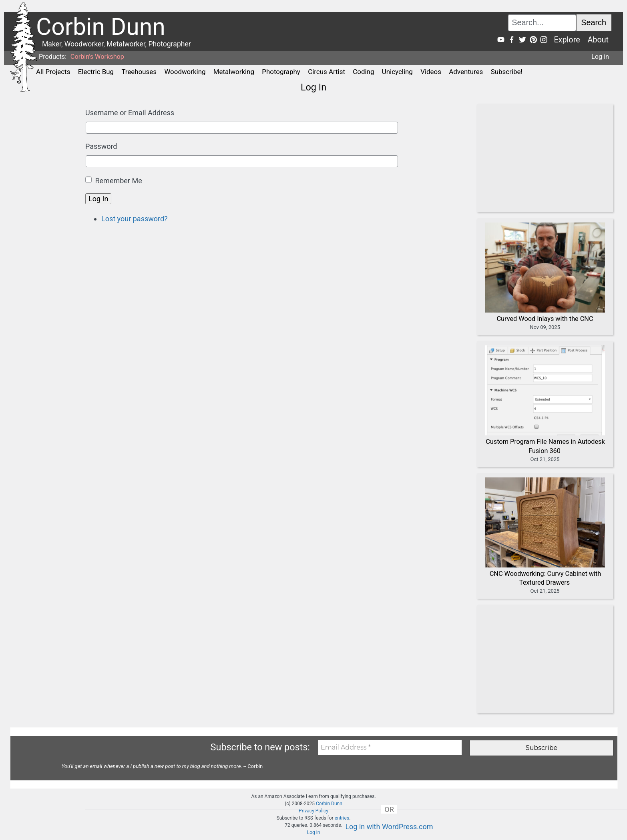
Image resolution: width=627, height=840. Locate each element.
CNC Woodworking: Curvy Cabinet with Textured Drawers (546, 578)
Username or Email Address (130, 113)
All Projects (53, 72)
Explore (567, 40)
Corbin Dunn (329, 804)
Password (101, 146)
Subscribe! (507, 72)
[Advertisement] (541, 158)
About (598, 40)
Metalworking (234, 72)
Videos (431, 72)
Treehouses (139, 72)
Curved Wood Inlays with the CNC (545, 319)
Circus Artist (327, 72)
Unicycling (397, 72)
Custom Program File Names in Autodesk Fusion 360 (545, 446)
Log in (600, 57)
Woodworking (185, 72)
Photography (281, 72)
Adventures (466, 72)
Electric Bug (96, 72)
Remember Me (118, 181)
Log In (98, 199)
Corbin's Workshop (97, 57)
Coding (363, 72)
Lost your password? (135, 219)
